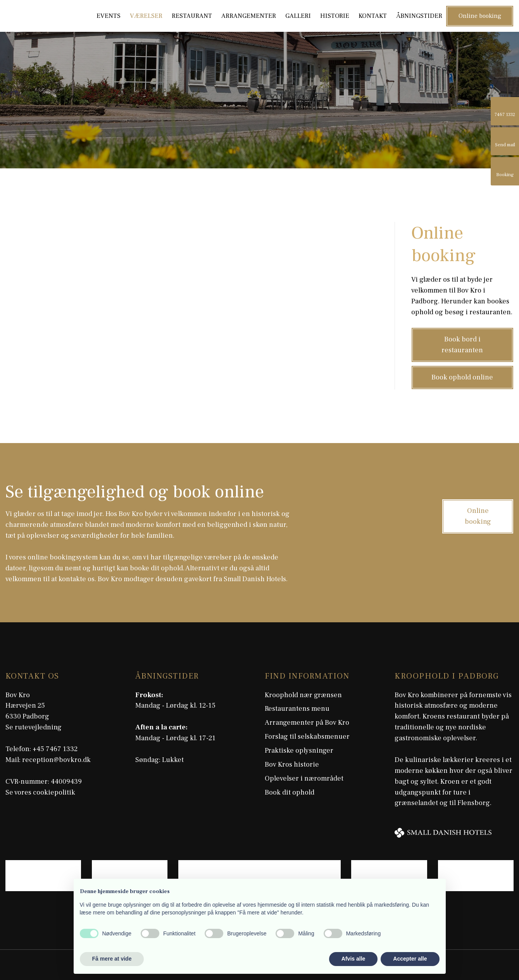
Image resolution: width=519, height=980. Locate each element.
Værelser (146, 16)
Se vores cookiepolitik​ (40, 792)
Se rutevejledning (34, 727)
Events (109, 16)
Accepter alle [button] (410, 959)
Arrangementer (249, 16)
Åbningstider (419, 16)
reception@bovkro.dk (56, 760)
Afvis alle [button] (353, 959)
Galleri (298, 16)
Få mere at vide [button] (112, 959)
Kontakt (373, 16)
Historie (335, 16)
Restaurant (192, 16)
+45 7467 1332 (55, 749)
